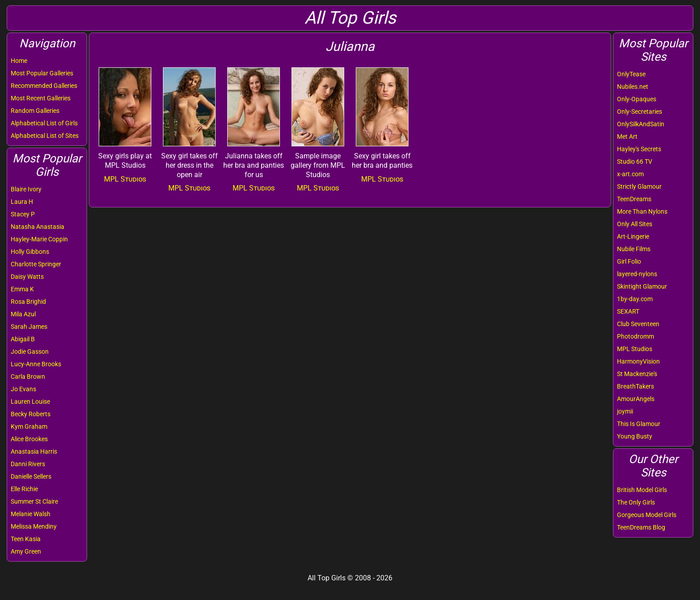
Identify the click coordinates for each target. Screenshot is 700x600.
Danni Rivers (28, 464)
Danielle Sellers (31, 476)
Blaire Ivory (26, 189)
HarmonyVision (638, 361)
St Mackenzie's (637, 374)
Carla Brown (28, 377)
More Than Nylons (642, 211)
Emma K (22, 289)
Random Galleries (35, 111)
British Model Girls (642, 490)
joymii (625, 411)
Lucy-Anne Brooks (36, 364)
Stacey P (23, 214)
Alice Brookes (29, 439)
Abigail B (23, 339)
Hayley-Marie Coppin (39, 239)
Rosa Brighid (28, 302)
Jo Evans (23, 389)
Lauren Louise (30, 401)
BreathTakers (635, 386)
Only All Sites (635, 224)
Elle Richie (24, 489)
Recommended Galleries (44, 86)
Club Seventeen (638, 324)
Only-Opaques (637, 99)
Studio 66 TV (635, 161)
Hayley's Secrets (639, 149)
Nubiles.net (633, 87)
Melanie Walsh (31, 514)
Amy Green (26, 551)
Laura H (22, 202)
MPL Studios (635, 349)
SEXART (628, 311)
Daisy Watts (27, 277)
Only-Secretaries (640, 112)
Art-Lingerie (633, 236)
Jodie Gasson (30, 352)
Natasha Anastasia (37, 227)
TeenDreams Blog (641, 527)
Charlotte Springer (36, 264)
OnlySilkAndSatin (641, 124)
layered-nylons (637, 274)
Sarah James (29, 327)
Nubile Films (634, 249)
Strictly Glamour (639, 186)
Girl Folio (629, 261)
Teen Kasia (26, 539)
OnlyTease (631, 74)
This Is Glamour (639, 424)
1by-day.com (635, 299)
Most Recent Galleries (41, 98)
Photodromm (635, 336)
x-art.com (630, 174)
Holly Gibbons (30, 252)
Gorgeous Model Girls (647, 515)
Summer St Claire (34, 501)
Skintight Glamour (642, 286)
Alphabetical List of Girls (44, 123)
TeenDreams (634, 199)
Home (19, 61)
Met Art (627, 137)
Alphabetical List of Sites (45, 136)
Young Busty (635, 436)
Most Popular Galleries (42, 73)
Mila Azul (23, 314)
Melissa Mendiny (34, 526)
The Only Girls (636, 502)
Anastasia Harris (34, 451)
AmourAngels (636, 399)
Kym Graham (29, 426)
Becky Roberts (31, 414)
